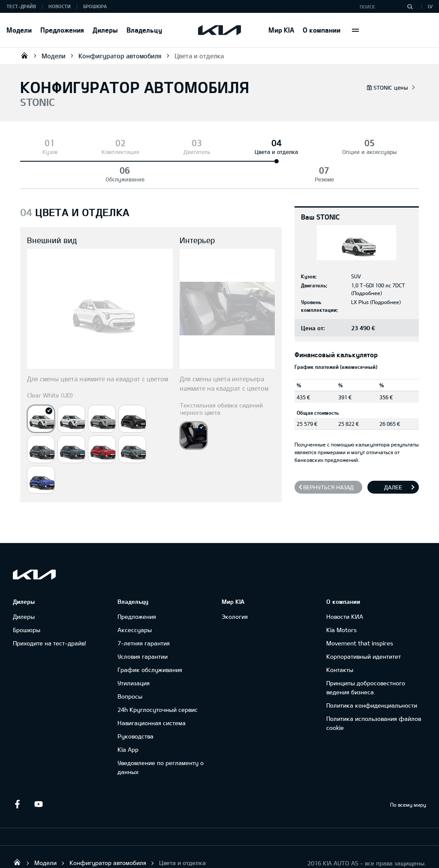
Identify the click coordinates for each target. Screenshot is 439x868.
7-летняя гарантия (144, 616)
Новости (60, 6)
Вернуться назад (328, 460)
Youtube (39, 777)
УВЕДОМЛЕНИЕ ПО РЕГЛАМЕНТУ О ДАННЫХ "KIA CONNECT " (77, 853)
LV (430, 6)
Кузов (39, 152)
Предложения (62, 30)
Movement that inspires (360, 616)
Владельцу (144, 30)
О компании (322, 30)
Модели (19, 30)
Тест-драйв (21, 6)
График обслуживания (150, 642)
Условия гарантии (143, 629)
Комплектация (89, 152)
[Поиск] (410, 6)
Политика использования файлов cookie (374, 696)
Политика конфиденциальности (372, 678)
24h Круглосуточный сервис (158, 682)
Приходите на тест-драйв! (50, 616)
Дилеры (105, 30)
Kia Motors (341, 602)
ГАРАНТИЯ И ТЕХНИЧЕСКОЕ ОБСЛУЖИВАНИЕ (219, 853)
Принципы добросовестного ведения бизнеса (366, 660)
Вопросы (130, 669)
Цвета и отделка (199, 56)
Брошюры (27, 602)
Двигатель (145, 152)
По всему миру (408, 777)
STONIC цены (387, 87)
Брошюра (95, 6)
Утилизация (134, 656)
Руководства (135, 709)
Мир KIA (281, 30)
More (355, 30)
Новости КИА (345, 589)
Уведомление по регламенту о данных (161, 740)
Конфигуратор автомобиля (120, 56)
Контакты (340, 642)
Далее (393, 460)
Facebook (17, 777)
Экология (235, 589)
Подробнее (367, 265)
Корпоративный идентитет (364, 629)
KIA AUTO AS (24, 55)
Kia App (128, 722)
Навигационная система (152, 695)
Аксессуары (135, 602)
